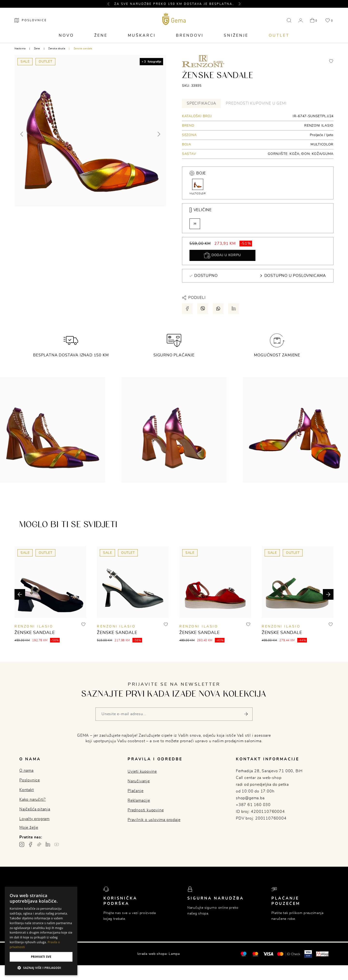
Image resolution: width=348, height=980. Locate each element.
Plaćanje (135, 791)
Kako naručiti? (33, 800)
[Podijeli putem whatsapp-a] (218, 309)
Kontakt (27, 790)
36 (195, 224)
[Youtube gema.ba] (57, 844)
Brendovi (190, 36)
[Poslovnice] (31, 20)
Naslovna (20, 49)
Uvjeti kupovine (142, 771)
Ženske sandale (83, 49)
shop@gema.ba (250, 798)
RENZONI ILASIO (319, 126)
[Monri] (322, 954)
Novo (66, 36)
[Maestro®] (255, 954)
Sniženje (236, 36)
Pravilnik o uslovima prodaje (154, 820)
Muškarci (142, 36)
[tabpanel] (258, 135)
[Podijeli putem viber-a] (203, 309)
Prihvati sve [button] (41, 957)
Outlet (279, 36)
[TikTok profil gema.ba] (39, 844)
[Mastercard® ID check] (289, 954)
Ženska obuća (57, 49)
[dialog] (41, 931)
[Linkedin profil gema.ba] (48, 844)
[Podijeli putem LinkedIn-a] (234, 309)
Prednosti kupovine (146, 810)
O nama (26, 771)
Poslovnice (30, 780)
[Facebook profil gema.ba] (30, 844)
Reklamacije (139, 800)
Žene (101, 36)
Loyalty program (34, 819)
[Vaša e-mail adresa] (174, 714)
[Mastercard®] (243, 954)
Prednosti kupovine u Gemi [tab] (256, 103)
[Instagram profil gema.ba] (22, 844)
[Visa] (268, 954)
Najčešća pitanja (35, 809)
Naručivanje (139, 781)
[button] (110, 4)
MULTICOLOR (198, 187)
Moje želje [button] (29, 828)
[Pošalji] (246, 714)
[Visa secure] (308, 954)
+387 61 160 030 (253, 805)
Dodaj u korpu (222, 255)
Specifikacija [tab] (201, 103)
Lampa (174, 954)
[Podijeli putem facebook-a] (187, 309)
